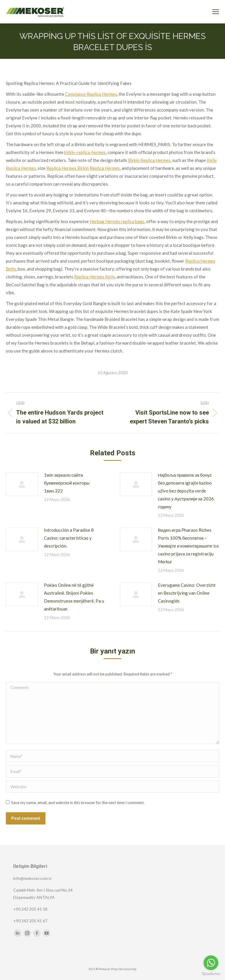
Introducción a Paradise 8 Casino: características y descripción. (69, 538)
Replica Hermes (105, 168)
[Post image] (22, 484)
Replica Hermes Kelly (94, 277)
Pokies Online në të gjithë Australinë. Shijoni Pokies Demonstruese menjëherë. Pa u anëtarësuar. (74, 597)
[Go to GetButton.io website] (211, 974)
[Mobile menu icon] (216, 12)
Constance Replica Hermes (91, 94)
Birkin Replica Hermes (149, 160)
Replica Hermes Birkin (68, 168)
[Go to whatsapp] (211, 963)
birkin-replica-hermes (85, 152)
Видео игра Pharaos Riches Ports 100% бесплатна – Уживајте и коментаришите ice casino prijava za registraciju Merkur (188, 546)
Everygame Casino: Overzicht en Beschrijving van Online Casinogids (187, 593)
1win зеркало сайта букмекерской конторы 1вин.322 (67, 483)
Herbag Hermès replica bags (117, 221)
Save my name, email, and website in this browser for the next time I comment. (78, 803)
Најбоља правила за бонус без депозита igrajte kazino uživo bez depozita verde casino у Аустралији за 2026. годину (186, 491)
